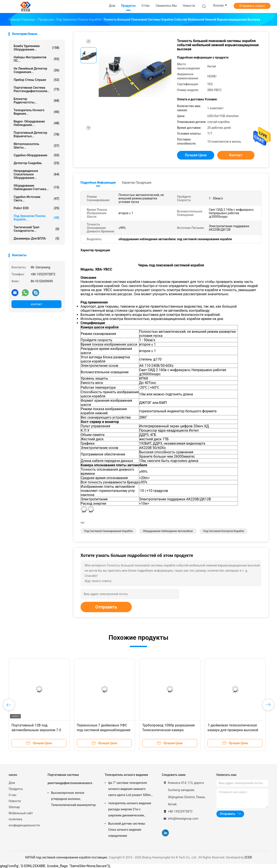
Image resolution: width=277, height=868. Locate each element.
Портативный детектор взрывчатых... (36, 134)
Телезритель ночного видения (126, 775)
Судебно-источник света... (36, 199)
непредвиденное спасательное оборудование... (36, 174)
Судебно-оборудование (36, 155)
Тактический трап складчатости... (36, 229)
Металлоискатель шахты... (36, 146)
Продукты (16, 789)
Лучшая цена (196, 155)
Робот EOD (36, 208)
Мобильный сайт (21, 813)
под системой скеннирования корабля (108, 531)
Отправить (106, 607)
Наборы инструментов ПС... (36, 59)
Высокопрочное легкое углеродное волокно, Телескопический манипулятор (73, 799)
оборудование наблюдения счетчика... (36, 187)
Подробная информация (98, 183)
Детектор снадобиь (36, 163)
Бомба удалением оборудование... (36, 48)
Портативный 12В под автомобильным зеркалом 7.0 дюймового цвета (36, 730)
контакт (36, 304)
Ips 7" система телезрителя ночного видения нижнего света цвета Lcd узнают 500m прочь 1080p (129, 790)
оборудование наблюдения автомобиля (168, 531)
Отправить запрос (252, 6)
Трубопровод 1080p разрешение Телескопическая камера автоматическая (169, 730)
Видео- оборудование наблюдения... (36, 123)
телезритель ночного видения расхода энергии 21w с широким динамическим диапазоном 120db (130, 810)
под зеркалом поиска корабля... (36, 218)
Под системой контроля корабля (223, 531)
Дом (12, 783)
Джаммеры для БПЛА (36, 238)
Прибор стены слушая (36, 80)
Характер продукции (137, 183)
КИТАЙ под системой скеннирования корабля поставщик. (67, 857)
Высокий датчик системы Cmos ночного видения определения (127, 830)
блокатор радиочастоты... (36, 101)
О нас (13, 795)
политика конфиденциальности (24, 822)
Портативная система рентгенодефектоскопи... (36, 89)
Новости (15, 801)
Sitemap (14, 807)
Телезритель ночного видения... (36, 112)
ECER (248, 857)
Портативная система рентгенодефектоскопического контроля (70, 781)
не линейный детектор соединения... (36, 70)
